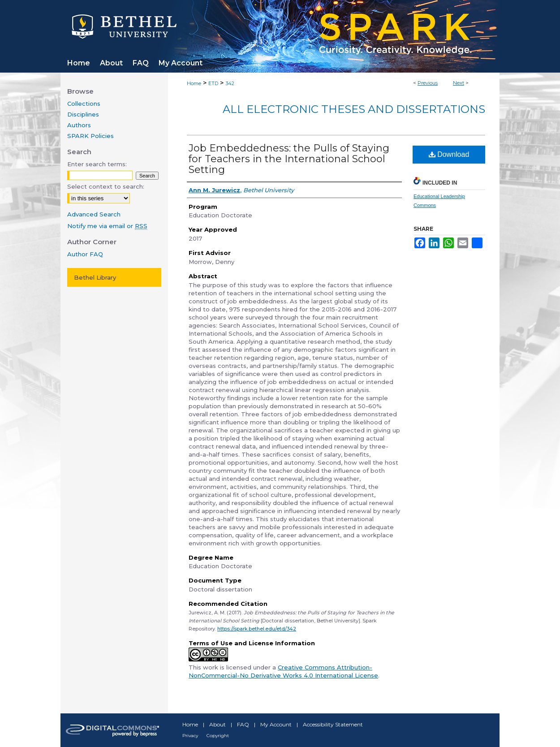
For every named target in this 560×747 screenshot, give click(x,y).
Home (194, 83)
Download (449, 154)
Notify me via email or (107, 226)
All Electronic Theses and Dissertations (354, 109)
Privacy (190, 736)
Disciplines (83, 114)
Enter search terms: (97, 164)
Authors (79, 125)
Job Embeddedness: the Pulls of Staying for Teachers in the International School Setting (289, 159)
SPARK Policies (90, 136)
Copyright (218, 736)
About (218, 724)
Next (459, 83)
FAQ (243, 724)
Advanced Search (94, 214)
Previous (428, 83)
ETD (213, 83)
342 (230, 83)
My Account (276, 724)
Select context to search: (106, 186)
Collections (84, 104)
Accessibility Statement (333, 724)
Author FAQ (85, 254)
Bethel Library (95, 277)
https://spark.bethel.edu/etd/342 (257, 629)
